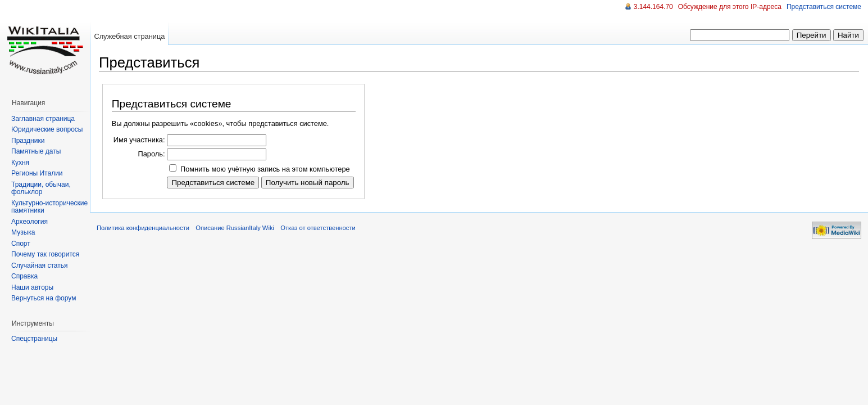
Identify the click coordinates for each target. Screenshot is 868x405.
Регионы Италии (37, 173)
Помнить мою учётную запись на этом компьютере (265, 169)
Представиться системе (824, 7)
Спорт (21, 244)
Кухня (20, 163)
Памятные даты (36, 151)
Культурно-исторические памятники (49, 207)
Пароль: (151, 154)
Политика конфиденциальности (143, 228)
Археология (29, 222)
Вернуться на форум (44, 298)
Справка (24, 276)
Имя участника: (139, 140)
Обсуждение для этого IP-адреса (730, 7)
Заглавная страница (43, 119)
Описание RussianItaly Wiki (235, 228)
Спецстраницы (34, 339)
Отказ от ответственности (318, 228)
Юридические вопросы (47, 129)
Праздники (28, 141)
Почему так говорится (45, 254)
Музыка (23, 232)
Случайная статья (39, 265)
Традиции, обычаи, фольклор (41, 188)
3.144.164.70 (653, 7)
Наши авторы (32, 287)
